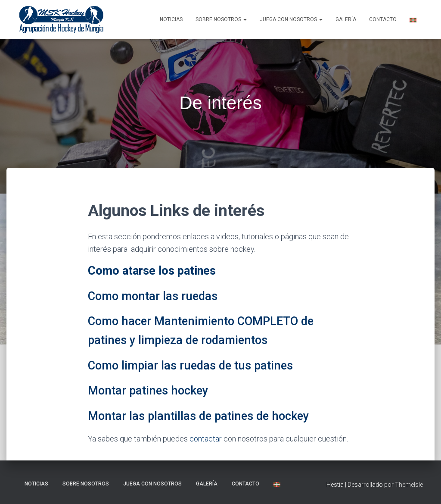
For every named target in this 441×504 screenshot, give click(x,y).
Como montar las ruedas (153, 296)
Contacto (383, 19)
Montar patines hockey (148, 391)
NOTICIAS (171, 19)
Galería (346, 19)
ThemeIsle (409, 485)
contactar (206, 439)
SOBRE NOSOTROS (221, 19)
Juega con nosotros (291, 19)
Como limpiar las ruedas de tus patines (190, 366)
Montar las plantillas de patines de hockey (198, 416)
